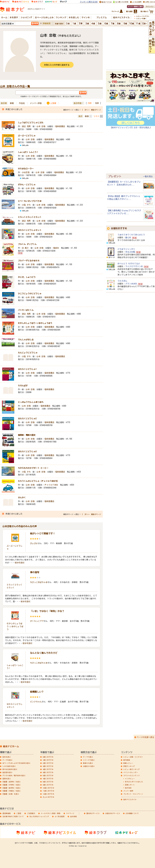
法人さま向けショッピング (39, 816)
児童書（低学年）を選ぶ (11, 782)
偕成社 (56, 248)
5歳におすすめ (48, 772)
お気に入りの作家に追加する (57, 65)
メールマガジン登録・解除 (51, 813)
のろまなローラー (26, 169)
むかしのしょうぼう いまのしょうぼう (35, 323)
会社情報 (73, 816)
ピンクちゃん (36, 702)
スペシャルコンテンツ (132, 775)
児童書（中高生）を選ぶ (11, 791)
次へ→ (87, 110)
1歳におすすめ (48, 760)
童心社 (128, 237)
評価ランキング (129, 766)
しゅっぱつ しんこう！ (28, 152)
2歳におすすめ (48, 763)
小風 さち (26, 205)
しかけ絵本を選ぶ (9, 766)
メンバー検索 (128, 791)
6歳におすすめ (48, 775)
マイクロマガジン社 (134, 266)
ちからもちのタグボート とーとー (33, 468)
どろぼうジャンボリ (126, 249)
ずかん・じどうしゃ (27, 185)
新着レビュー (128, 763)
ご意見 (19, 813)
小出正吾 (26, 172)
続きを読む (20, 563)
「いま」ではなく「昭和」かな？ (47, 611)
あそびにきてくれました (134, 782)
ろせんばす (23, 386)
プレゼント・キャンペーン (133, 794)
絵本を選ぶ (7, 757)
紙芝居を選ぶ (7, 772)
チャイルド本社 (51, 485)
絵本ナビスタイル (130, 799)
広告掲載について (132, 813)
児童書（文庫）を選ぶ (11, 794)
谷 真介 (25, 248)
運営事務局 (7, 813)
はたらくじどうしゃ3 (27, 451)
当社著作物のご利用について (13, 816)
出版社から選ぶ (89, 766)
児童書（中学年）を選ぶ (11, 785)
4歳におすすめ (48, 769)
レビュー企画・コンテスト (133, 757)
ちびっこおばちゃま (39, 582)
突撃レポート (130, 785)
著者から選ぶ (88, 763)
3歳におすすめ (48, 766)
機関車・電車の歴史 (27, 435)
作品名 (22, 103)
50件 (97, 103)
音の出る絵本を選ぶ (10, 769)
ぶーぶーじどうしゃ (27, 136)
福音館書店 (60, 126)
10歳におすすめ (48, 788)
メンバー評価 (36, 103)
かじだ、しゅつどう (27, 277)
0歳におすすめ (48, 757)
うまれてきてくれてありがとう (131, 235)
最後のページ (96, 110)
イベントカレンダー (131, 772)
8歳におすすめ (48, 782)
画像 (87, 116)
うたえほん (122, 281)
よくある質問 (60, 816)
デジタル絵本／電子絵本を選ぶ (14, 775)
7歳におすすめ (48, 779)
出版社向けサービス (113, 813)
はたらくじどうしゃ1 (27, 369)
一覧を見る (148, 176)
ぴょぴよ (34, 543)
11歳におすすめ (48, 791)
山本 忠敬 (41, 126)
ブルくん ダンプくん (27, 244)
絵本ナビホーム (11, 746)
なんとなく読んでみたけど (44, 653)
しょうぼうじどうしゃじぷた (31, 123)
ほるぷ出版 (130, 252)
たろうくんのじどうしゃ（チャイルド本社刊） (39, 481)
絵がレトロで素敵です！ (43, 534)
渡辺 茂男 (26, 126)
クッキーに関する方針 (89, 2)
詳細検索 (46, 23)
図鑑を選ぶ (7, 779)
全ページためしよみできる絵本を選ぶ (16, 763)
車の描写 (35, 572)
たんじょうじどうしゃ (28, 353)
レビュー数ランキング (132, 769)
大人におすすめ (48, 797)
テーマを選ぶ (7, 760)
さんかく (22, 497)
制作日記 (128, 788)
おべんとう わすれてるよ (129, 263)
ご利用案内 (31, 813)
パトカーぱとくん (26, 310)
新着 (12, 103)
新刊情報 (127, 760)
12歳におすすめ (48, 794)
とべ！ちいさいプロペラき (30, 201)
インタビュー (130, 779)
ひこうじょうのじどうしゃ (30, 294)
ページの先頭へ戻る (145, 737)
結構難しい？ (37, 692)
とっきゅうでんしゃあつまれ (31, 402)
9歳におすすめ (48, 785)
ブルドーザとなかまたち (29, 261)
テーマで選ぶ (88, 757)
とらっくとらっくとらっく (30, 217)
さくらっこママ (37, 621)
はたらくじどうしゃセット (30, 230)
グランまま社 (131, 284)
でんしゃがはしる (26, 340)
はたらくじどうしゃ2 (27, 418)
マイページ (70, 813)
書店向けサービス (93, 813)
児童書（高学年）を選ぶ (11, 788)
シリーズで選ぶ (89, 760)
